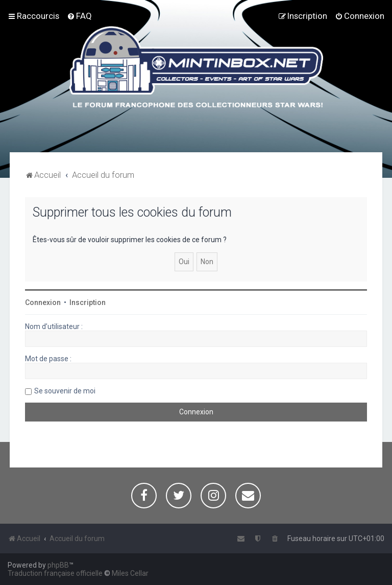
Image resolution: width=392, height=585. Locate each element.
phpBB (58, 565)
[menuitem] (79, 16)
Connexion (43, 302)
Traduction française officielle (55, 573)
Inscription (88, 302)
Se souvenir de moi (65, 391)
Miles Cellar (130, 573)
